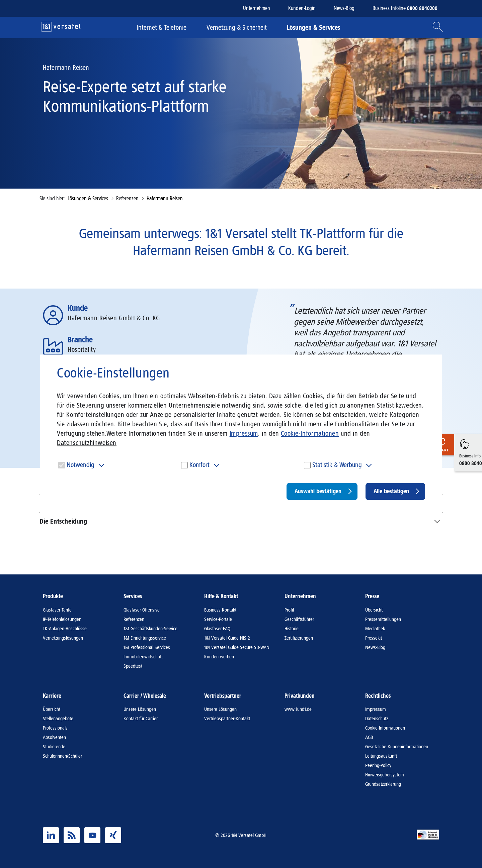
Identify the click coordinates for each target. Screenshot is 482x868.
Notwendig (81, 465)
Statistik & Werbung (337, 465)
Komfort (199, 465)
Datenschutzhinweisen (87, 443)
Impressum (244, 433)
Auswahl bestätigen (318, 491)
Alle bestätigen (391, 491)
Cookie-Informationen (310, 433)
